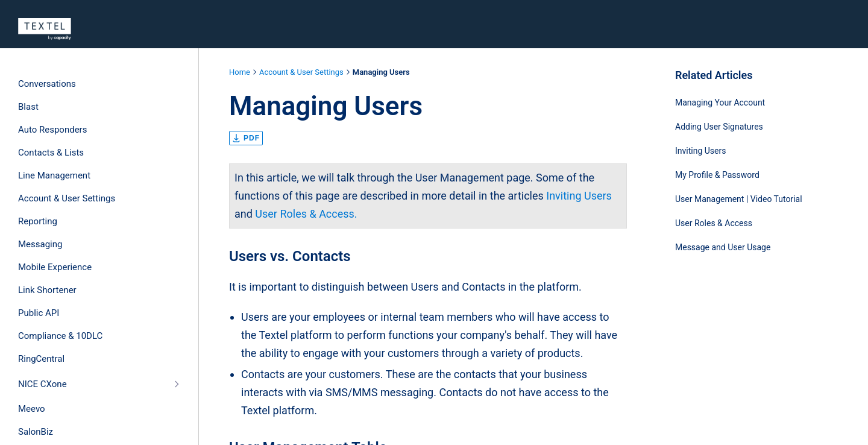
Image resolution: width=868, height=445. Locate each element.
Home (240, 72)
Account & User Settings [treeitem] (67, 198)
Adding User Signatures (719, 127)
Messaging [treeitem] (40, 244)
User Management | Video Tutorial (739, 199)
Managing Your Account (720, 103)
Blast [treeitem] (28, 107)
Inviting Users (579, 196)
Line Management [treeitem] (54, 175)
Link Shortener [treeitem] (47, 290)
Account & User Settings (301, 72)
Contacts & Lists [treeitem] (51, 153)
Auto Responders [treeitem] (52, 130)
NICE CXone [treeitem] (42, 384)
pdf (246, 138)
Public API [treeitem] (39, 313)
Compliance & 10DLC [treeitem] (60, 336)
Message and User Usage (723, 247)
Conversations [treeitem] (47, 84)
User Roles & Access (714, 223)
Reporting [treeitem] (38, 221)
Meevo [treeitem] (32, 409)
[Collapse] (176, 384)
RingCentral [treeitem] (41, 359)
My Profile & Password (717, 175)
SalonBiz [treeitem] (36, 432)
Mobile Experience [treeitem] (55, 267)
